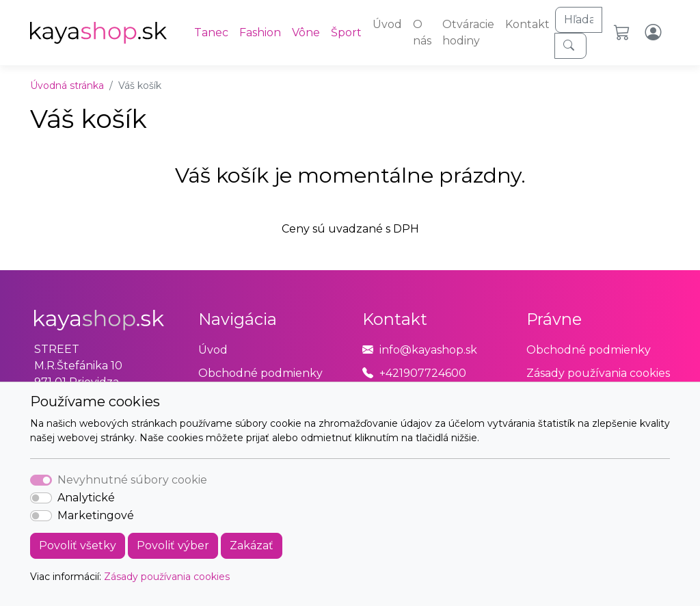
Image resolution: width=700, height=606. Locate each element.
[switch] (41, 498)
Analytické (86, 498)
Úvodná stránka (67, 85)
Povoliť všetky (78, 545)
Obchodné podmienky (260, 373)
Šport (346, 32)
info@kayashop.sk (428, 350)
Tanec (211, 32)
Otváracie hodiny (468, 32)
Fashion (260, 32)
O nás (422, 32)
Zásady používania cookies (167, 577)
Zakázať (252, 545)
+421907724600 (423, 373)
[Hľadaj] (579, 20)
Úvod (387, 24)
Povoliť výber (173, 545)
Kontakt (527, 24)
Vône (306, 32)
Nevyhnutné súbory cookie (132, 480)
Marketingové (96, 515)
